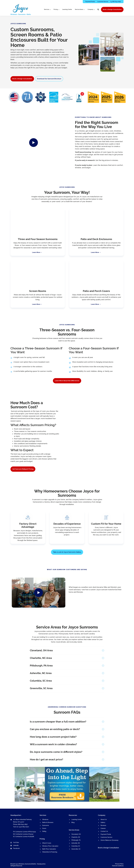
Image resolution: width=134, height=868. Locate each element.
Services (47, 9)
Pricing (56, 9)
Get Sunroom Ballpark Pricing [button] (23, 469)
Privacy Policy (119, 864)
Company (91, 9)
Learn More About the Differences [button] (67, 381)
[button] (98, 9)
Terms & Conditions (118, 866)
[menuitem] (90, 2)
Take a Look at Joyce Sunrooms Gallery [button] (67, 552)
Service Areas (80, 9)
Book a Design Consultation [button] (112, 9)
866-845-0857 (23, 824)
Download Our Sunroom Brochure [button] (49, 79)
